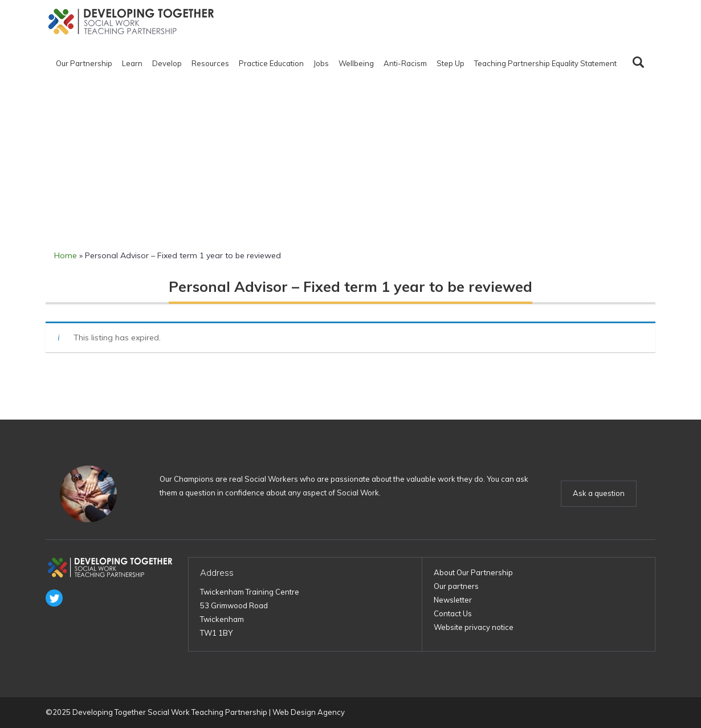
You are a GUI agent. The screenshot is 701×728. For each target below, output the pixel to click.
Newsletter (453, 600)
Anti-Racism (405, 63)
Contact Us (453, 613)
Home (66, 255)
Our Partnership (84, 63)
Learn (132, 63)
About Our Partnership (473, 572)
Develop (167, 63)
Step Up (451, 63)
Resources (210, 63)
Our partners (456, 586)
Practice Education (271, 63)
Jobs (321, 63)
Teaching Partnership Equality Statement (545, 63)
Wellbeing (356, 63)
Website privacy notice (474, 627)
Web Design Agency (309, 712)
